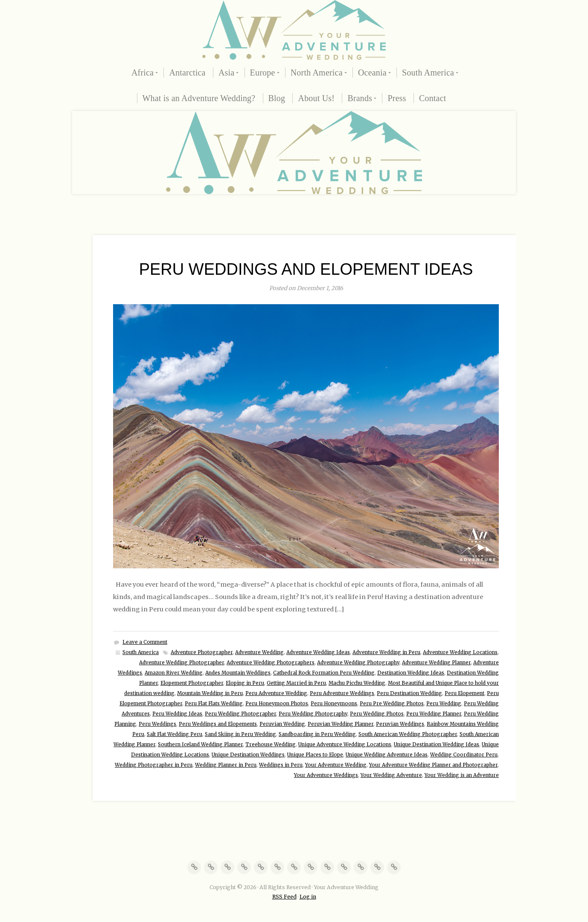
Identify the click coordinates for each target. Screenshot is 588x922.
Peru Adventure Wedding (276, 693)
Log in (308, 897)
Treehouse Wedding (271, 745)
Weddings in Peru (281, 765)
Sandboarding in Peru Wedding (317, 734)
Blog (277, 98)
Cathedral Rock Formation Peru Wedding (324, 673)
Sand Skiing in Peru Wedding (240, 734)
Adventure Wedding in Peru (386, 652)
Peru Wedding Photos (377, 714)
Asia (226, 73)
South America (428, 73)
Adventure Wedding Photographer (182, 663)
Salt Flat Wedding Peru (175, 734)
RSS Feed (284, 897)
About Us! (316, 98)
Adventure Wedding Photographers (271, 663)
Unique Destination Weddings (248, 755)
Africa (143, 73)
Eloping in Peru (245, 683)
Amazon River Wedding (174, 673)
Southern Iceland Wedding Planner (200, 745)
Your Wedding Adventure (391, 775)
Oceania (372, 73)
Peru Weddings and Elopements (218, 724)
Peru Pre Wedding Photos (392, 704)
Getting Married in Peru (296, 683)
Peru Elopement (464, 693)
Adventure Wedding (259, 652)
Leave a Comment (145, 642)
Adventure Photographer (202, 652)
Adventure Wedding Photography (358, 663)
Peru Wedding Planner (434, 714)
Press (397, 98)
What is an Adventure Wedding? (199, 98)
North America (317, 73)
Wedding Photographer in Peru (154, 765)
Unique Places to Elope (315, 755)
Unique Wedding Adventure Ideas (387, 755)
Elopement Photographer (192, 683)
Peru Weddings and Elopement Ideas (306, 269)
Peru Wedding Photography (313, 714)
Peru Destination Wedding (409, 693)
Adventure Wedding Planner (436, 663)
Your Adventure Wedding (336, 765)
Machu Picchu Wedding (357, 683)
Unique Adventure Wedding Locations (345, 745)
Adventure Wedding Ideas (318, 652)
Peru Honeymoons (334, 704)
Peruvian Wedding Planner (341, 724)
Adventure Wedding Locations (460, 652)
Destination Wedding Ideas (411, 673)
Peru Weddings (157, 724)
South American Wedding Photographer (408, 734)
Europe (263, 73)
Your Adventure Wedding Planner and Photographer (433, 765)
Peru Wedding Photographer (240, 714)
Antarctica (187, 73)
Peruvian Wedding (282, 724)
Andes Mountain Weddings (238, 673)
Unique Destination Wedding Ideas (437, 745)
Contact (433, 98)
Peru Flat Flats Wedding (214, 704)
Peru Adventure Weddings (342, 693)
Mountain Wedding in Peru (210, 693)
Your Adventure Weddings (326, 775)
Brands (360, 98)
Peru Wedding (444, 704)
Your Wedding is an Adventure (462, 775)
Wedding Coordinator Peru (464, 755)
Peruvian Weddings (400, 724)
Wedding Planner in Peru (226, 765)
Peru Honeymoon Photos (277, 704)
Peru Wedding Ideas (177, 714)
